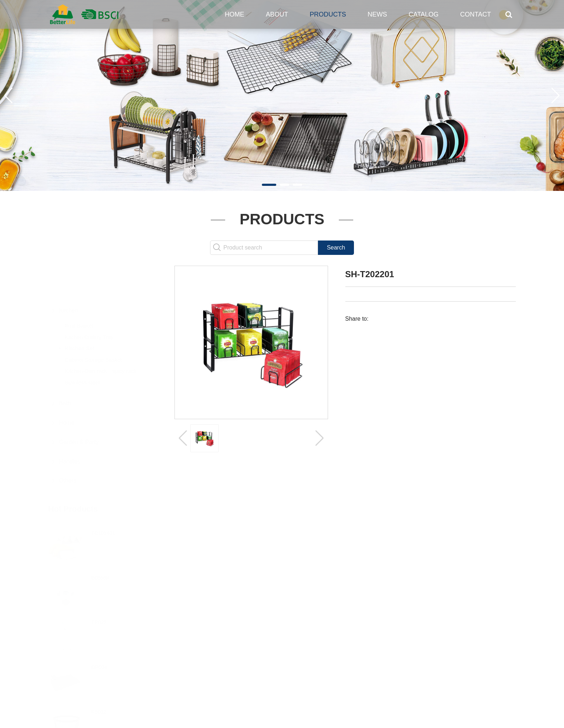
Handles (70, 426)
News (377, 14)
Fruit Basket (79, 290)
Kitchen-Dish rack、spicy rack (101, 335)
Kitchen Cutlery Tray (89, 301)
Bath (65, 368)
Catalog (424, 14)
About (277, 14)
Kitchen (69, 275)
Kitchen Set (80, 313)
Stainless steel (82, 347)
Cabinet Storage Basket (93, 324)
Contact (476, 14)
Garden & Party (79, 406)
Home (235, 14)
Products (328, 14)
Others (68, 445)
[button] (269, 185)
